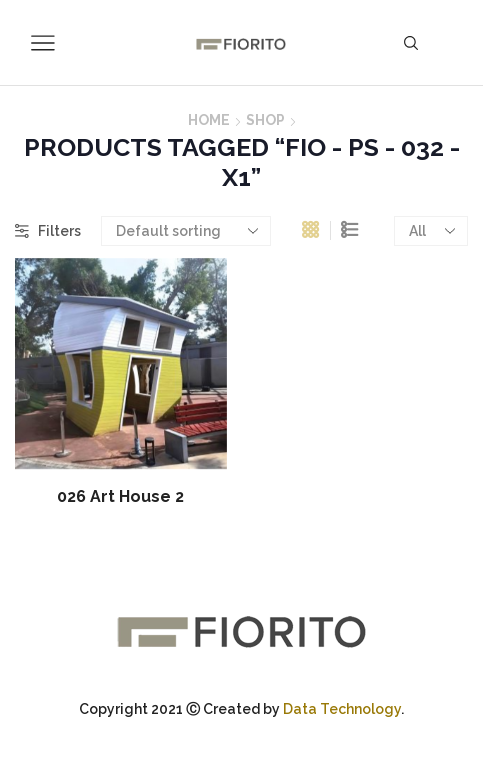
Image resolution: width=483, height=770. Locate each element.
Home (209, 120)
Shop (265, 120)
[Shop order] (186, 231)
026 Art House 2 (120, 496)
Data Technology (342, 709)
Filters (48, 231)
